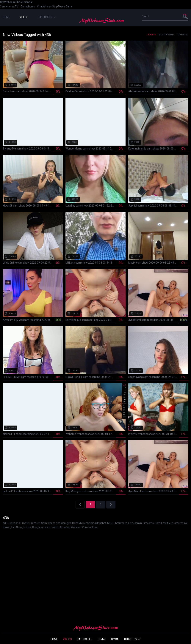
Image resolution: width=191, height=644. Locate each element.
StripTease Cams (62, 7)
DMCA (115, 639)
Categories (47, 17)
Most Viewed (166, 35)
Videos (24, 17)
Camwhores (28, 7)
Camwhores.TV (9, 7)
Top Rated (182, 35)
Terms (102, 639)
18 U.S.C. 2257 (132, 639)
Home (6, 17)
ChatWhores (44, 7)
